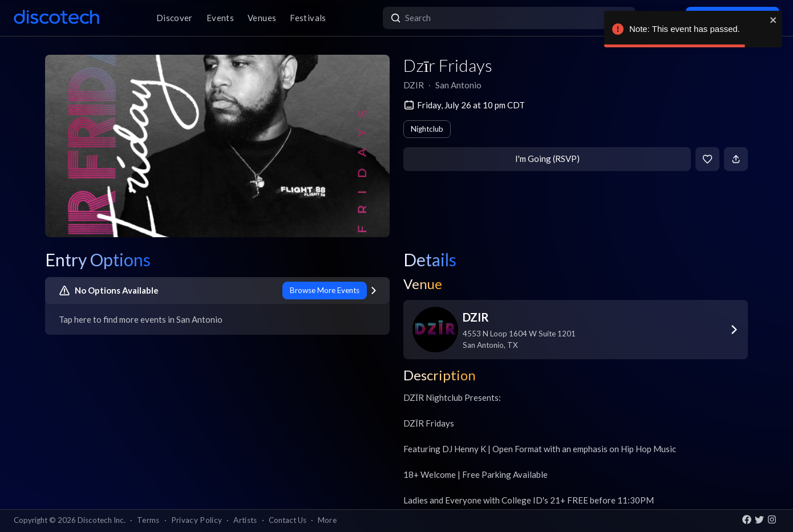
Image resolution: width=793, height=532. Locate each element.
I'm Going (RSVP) (547, 159)
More (327, 520)
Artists (245, 520)
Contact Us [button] (288, 520)
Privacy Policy (197, 520)
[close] (774, 20)
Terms (148, 520)
